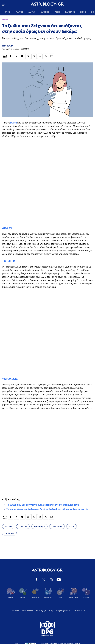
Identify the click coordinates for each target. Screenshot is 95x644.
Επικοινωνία (79, 611)
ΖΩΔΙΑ (72, 526)
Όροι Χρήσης (28, 611)
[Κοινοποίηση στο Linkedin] (40, 56)
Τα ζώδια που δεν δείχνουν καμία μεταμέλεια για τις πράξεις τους (43, 505)
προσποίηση (39, 526)
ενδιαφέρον (57, 526)
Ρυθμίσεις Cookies (63, 611)
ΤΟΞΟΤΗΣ (9, 261)
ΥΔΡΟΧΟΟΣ (10, 379)
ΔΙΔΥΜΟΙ (8, 228)
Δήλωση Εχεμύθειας (44, 611)
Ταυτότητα (15, 611)
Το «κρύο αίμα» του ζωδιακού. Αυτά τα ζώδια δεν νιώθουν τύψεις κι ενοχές (47, 509)
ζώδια (13, 123)
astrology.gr (7, 46)
